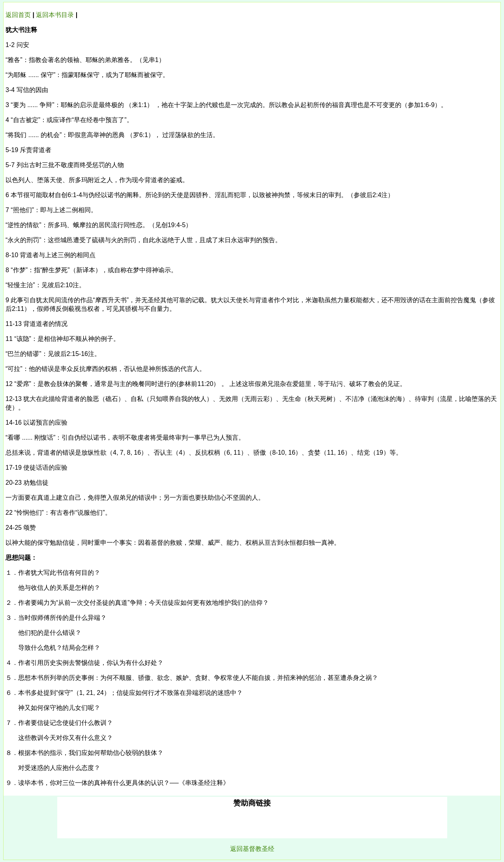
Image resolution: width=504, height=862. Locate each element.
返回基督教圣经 (252, 849)
